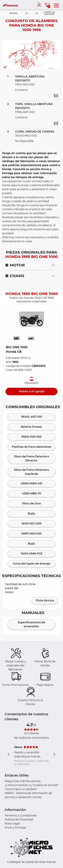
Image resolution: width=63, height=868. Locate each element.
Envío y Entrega (15, 828)
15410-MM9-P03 (32, 554)
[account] (40, 5)
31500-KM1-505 (31, 437)
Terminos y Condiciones (21, 816)
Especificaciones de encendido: (31, 624)
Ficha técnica (45, 601)
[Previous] (27, 13)
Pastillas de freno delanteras (32, 447)
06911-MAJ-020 (32, 534)
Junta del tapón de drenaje (32, 564)
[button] (32, 319)
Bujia (32, 514)
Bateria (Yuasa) (31, 427)
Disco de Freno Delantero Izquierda (32, 472)
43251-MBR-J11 (32, 494)
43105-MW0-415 (31, 483)
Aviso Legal (12, 824)
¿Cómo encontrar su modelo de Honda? (32, 785)
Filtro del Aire (31, 504)
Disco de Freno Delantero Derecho (32, 458)
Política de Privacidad (19, 820)
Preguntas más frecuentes (23, 781)
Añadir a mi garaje (32, 391)
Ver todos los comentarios (32, 738)
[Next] (36, 13)
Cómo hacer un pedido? (21, 789)
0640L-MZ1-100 (32, 417)
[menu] (56, 5)
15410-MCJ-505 (32, 524)
